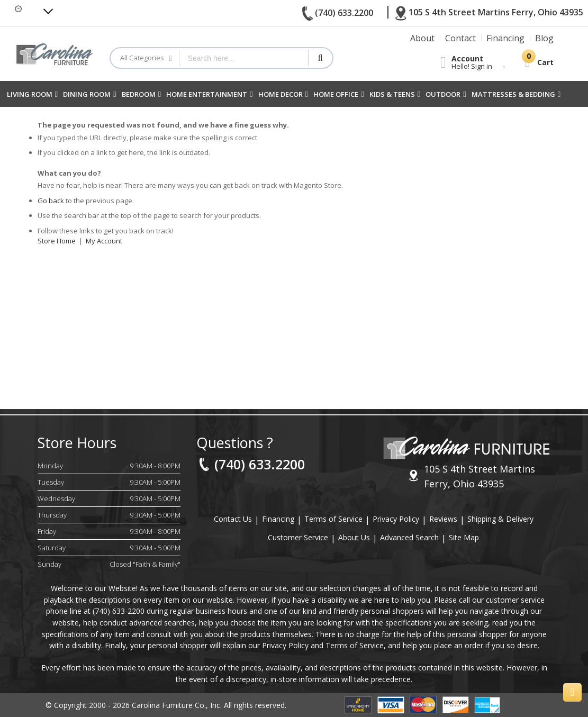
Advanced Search (409, 537)
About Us (354, 537)
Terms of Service (333, 519)
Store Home (57, 241)
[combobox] (244, 58)
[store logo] (55, 54)
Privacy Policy (396, 519)
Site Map (464, 537)
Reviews (443, 519)
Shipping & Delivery (500, 519)
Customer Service (298, 537)
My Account (104, 241)
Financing (278, 519)
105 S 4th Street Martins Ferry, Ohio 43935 (472, 476)
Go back (51, 201)
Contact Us (233, 519)
